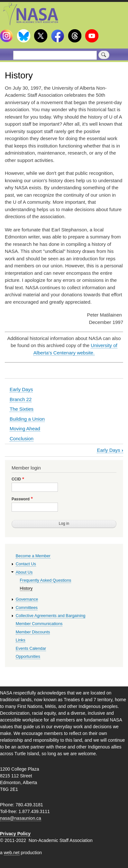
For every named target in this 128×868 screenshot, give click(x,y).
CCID (16, 479)
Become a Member (33, 556)
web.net (12, 853)
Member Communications (39, 624)
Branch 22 (21, 399)
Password (21, 499)
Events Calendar (31, 648)
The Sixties (22, 409)
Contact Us (26, 564)
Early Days (21, 389)
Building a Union (27, 419)
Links (21, 640)
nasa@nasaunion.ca (21, 818)
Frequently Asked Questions (46, 580)
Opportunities (28, 656)
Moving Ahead (25, 429)
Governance (27, 599)
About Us (24, 572)
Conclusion (22, 438)
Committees (27, 608)
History (26, 588)
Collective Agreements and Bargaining (51, 616)
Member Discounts (33, 632)
